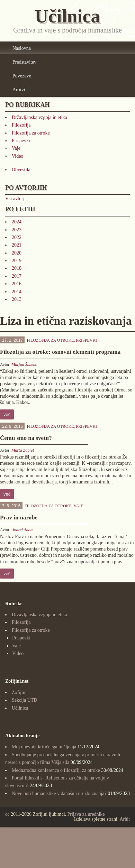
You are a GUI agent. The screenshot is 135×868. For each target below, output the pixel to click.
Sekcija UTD (24, 700)
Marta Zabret (23, 450)
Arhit (125, 819)
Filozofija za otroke (31, 133)
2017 (17, 276)
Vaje (16, 148)
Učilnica (20, 708)
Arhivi (19, 90)
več (7, 414)
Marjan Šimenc (24, 364)
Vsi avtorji (16, 199)
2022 (17, 237)
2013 (17, 299)
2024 (17, 222)
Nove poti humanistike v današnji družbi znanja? (59, 793)
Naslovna (22, 48)
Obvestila (21, 170)
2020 (17, 253)
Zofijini (19, 692)
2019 (17, 261)
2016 (17, 284)
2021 (17, 245)
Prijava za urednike (86, 814)
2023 (17, 230)
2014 (17, 292)
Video (17, 156)
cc (7, 814)
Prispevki (21, 141)
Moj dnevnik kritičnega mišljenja (44, 747)
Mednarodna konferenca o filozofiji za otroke (56, 770)
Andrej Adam (22, 530)
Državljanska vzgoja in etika (39, 117)
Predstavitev (24, 62)
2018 (17, 268)
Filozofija (21, 125)
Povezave (22, 76)
